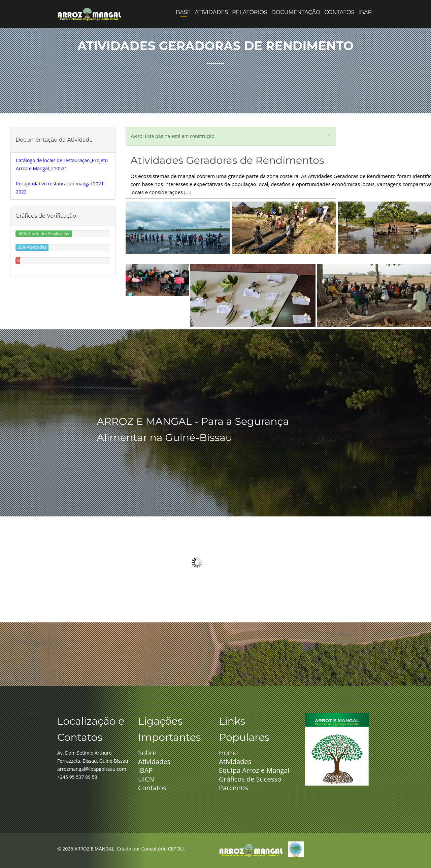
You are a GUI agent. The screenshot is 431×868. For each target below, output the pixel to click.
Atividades (211, 25)
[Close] (329, 135)
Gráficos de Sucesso (250, 779)
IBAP (365, 25)
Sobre (147, 753)
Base (183, 25)
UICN (146, 779)
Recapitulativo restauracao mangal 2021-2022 (61, 188)
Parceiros (234, 788)
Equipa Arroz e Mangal (254, 770)
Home (228, 753)
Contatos (339, 25)
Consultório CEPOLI (163, 849)
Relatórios (250, 25)
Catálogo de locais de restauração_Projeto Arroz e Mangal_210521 (62, 164)
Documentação (296, 25)
